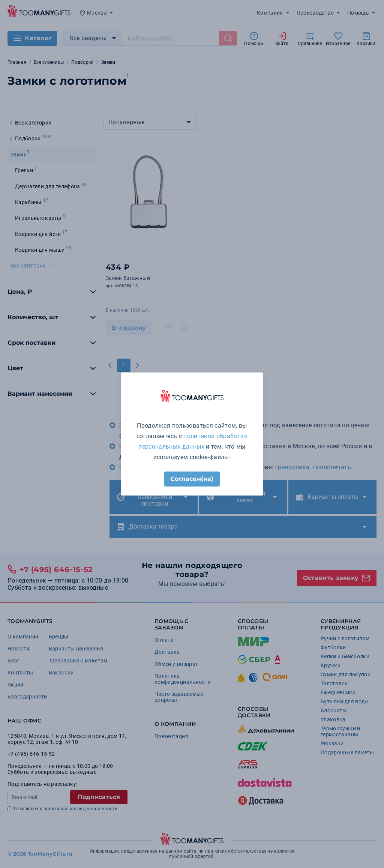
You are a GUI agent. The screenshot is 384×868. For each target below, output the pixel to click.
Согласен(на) (192, 479)
